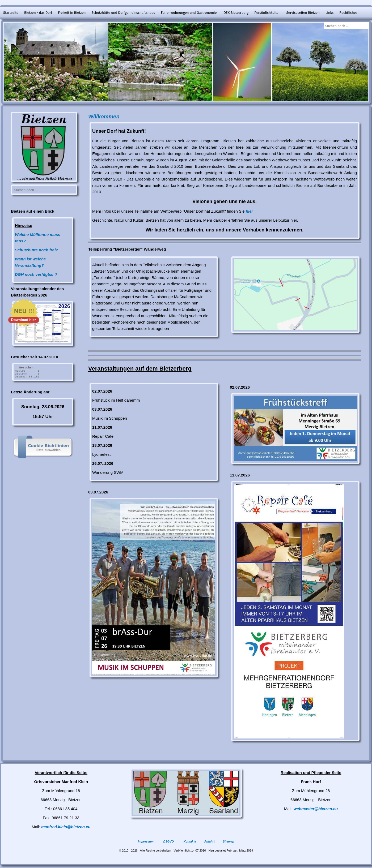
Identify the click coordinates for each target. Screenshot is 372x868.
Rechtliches (348, 13)
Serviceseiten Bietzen (303, 13)
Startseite (11, 13)
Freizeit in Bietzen (72, 13)
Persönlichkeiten (267, 13)
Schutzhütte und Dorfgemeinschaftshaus (123, 13)
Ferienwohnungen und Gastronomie (189, 13)
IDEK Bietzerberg (236, 13)
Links (329, 13)
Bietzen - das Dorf (38, 13)
